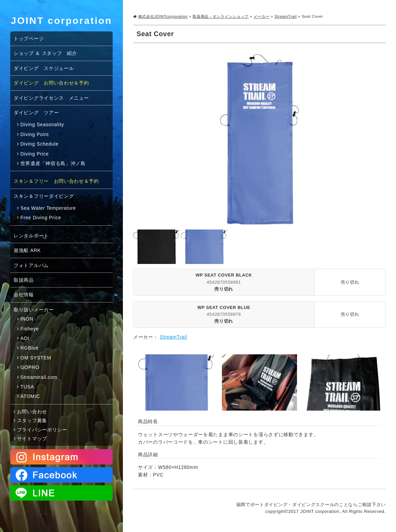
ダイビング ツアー (36, 113)
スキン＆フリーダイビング (44, 196)
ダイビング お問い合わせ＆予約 (51, 83)
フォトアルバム (31, 265)
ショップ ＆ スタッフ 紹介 (45, 53)
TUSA (27, 387)
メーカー (262, 16)
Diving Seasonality (42, 124)
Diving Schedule (40, 144)
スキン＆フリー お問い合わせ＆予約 (56, 181)
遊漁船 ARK (27, 250)
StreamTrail (286, 16)
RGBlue (30, 348)
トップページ (29, 39)
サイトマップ (32, 439)
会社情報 (24, 295)
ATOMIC (30, 396)
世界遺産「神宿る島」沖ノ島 (53, 163)
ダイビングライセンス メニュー (51, 98)
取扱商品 (24, 280)
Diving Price (35, 154)
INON (27, 319)
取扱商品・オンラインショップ (221, 16)
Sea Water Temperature (48, 208)
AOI (25, 338)
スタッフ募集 (32, 420)
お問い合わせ (32, 412)
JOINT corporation (62, 21)
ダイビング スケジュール (44, 68)
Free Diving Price (41, 218)
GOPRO (30, 367)
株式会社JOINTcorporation (163, 16)
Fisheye (30, 329)
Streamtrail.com (39, 377)
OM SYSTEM (36, 358)
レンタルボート (31, 236)
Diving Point (35, 134)
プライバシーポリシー (42, 430)
